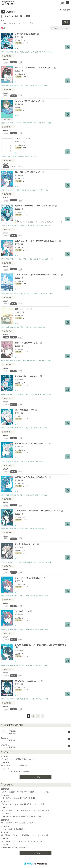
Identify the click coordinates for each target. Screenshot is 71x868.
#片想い (17, 86)
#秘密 (35, 327)
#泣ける (27, 52)
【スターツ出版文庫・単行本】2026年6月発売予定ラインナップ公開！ (27, 792)
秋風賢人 (18, 312)
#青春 (3, 52)
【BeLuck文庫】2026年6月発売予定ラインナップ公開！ (21, 817)
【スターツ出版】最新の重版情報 (13, 829)
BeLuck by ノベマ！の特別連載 (8, 739)
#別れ (22, 86)
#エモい (44, 52)
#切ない (17, 52)
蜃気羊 (17, 37)
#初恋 (12, 294)
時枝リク (18, 142)
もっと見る (36, 777)
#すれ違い (19, 123)
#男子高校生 (21, 156)
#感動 (22, 52)
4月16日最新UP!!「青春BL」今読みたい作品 (17, 823)
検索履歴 (65, 10)
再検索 (66, 22)
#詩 (40, 52)
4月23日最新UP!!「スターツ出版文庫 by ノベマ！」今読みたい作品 (25, 810)
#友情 (27, 156)
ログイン (62, 5)
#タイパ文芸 (34, 52)
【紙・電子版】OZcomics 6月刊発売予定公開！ (18, 798)
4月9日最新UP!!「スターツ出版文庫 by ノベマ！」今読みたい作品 (25, 835)
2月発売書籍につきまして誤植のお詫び (15, 765)
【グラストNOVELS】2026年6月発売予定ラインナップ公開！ (23, 804)
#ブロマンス (34, 156)
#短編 (28, 699)
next (43, 716)
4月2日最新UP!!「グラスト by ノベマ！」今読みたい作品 (22, 841)
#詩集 (45, 86)
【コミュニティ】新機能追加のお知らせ (16, 771)
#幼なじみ (29, 327)
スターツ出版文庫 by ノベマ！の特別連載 (9, 732)
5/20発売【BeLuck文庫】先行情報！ (14, 848)
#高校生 (30, 123)
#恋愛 (7, 52)
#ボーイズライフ (6, 156)
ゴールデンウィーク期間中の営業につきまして (18, 759)
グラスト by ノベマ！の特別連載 (8, 746)
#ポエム (50, 52)
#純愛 (12, 52)
